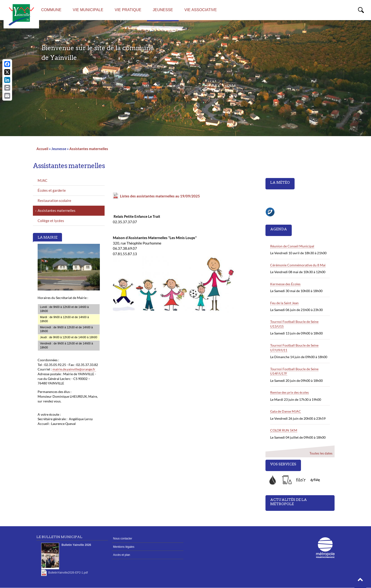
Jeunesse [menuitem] (163, 10)
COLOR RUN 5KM (284, 430)
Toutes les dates (321, 453)
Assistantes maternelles (89, 149)
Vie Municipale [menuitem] (88, 10)
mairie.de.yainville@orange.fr (74, 369)
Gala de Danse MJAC (286, 411)
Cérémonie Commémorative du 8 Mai (298, 265)
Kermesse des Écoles (285, 284)
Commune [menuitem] (51, 10)
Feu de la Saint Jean (284, 303)
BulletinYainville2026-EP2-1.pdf (68, 573)
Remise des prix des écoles (289, 392)
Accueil (42, 149)
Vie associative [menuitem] (201, 10)
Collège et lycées (51, 221)
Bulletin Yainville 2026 (76, 545)
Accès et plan (122, 555)
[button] (360, 581)
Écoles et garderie (52, 190)
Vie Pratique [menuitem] (128, 10)
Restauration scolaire (54, 200)
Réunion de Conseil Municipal (292, 246)
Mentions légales (124, 547)
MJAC (42, 180)
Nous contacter (123, 539)
